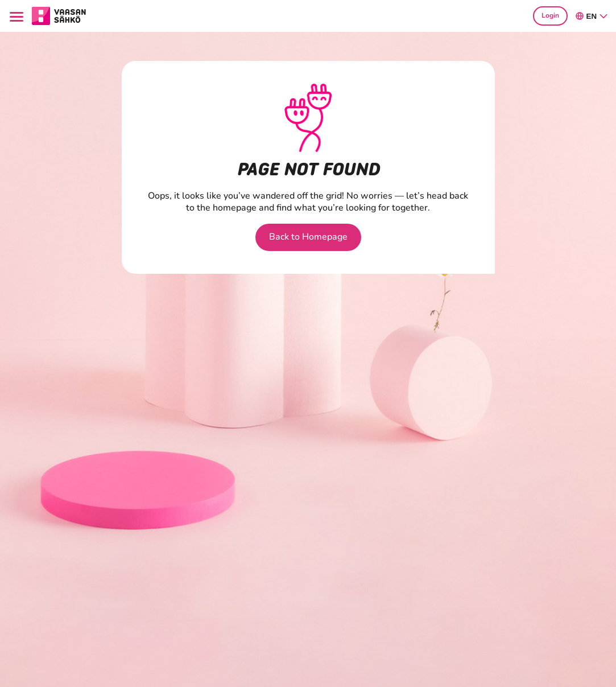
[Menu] (18, 16)
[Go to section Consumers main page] (59, 15)
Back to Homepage (308, 237)
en (592, 16)
